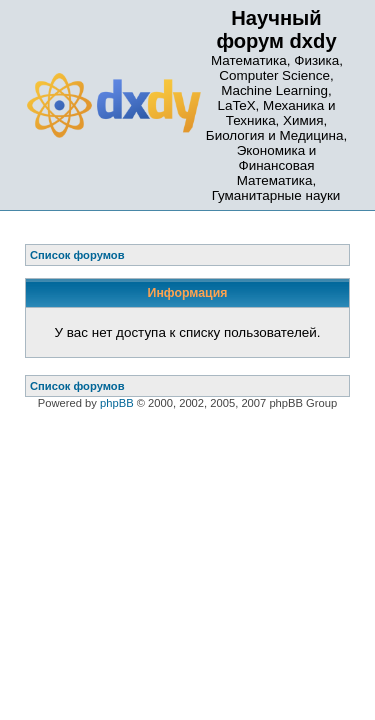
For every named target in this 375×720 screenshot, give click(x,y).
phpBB (117, 403)
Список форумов (77, 386)
